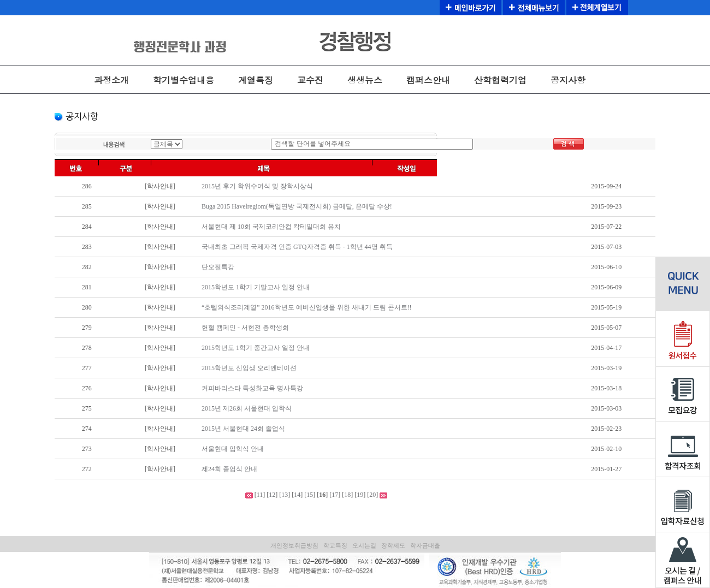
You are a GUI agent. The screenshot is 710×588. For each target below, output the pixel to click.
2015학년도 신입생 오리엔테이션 (249, 368)
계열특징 (256, 80)
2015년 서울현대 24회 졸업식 (243, 429)
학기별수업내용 (184, 80)
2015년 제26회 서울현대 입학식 (247, 408)
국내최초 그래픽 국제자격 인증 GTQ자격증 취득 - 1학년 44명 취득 (297, 247)
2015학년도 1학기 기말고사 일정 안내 (256, 287)
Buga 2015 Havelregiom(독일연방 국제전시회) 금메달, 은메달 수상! (297, 206)
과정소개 (111, 80)
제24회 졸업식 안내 (229, 469)
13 (285, 495)
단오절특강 (218, 267)
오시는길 (364, 545)
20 (372, 495)
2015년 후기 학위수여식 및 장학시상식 (257, 186)
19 (360, 495)
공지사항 (568, 80)
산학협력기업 (500, 80)
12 (272, 495)
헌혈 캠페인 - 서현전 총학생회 (245, 328)
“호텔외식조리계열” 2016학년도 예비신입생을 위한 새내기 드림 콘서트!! (307, 307)
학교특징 (335, 545)
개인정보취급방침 (294, 545)
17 (335, 495)
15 (310, 495)
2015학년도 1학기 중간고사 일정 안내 (256, 348)
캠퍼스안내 (428, 80)
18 (347, 495)
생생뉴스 (365, 80)
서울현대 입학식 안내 (233, 449)
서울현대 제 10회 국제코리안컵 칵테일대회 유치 (271, 227)
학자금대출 (425, 545)
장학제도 (393, 545)
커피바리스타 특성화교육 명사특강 (252, 388)
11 (260, 495)
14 (297, 495)
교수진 (310, 80)
